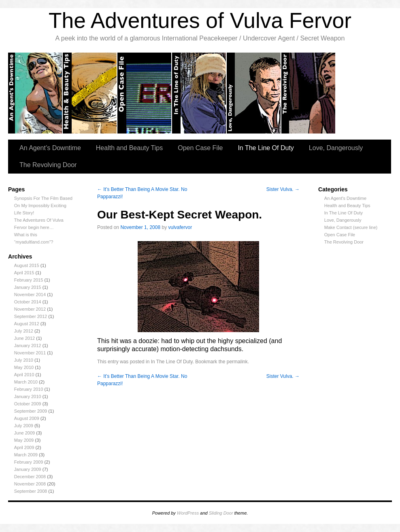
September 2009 (31, 411)
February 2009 (29, 462)
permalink (237, 362)
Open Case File (200, 148)
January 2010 (28, 396)
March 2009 (26, 455)
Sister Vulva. (283, 189)
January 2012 (28, 345)
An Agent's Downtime (345, 198)
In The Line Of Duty (266, 148)
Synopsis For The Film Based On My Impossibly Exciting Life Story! (43, 206)
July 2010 (24, 360)
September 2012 (31, 316)
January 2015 (28, 287)
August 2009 (27, 418)
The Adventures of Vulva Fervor (200, 20)
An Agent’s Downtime (35, 93)
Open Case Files (145, 93)
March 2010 (26, 382)
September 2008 (31, 491)
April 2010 (24, 375)
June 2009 (24, 433)
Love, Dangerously (254, 93)
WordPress (188, 513)
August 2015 (27, 265)
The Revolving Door (309, 93)
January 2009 (28, 469)
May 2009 (24, 440)
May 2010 (24, 367)
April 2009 (24, 447)
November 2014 (30, 295)
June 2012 (24, 338)
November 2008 (30, 484)
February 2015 (29, 280)
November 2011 (30, 353)
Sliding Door (221, 513)
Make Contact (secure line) (351, 227)
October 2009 (28, 404)
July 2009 (24, 426)
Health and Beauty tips (90, 93)
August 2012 (27, 324)
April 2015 (24, 273)
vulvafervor (180, 227)
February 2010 (29, 389)
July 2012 (24, 331)
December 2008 (30, 477)
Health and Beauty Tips (129, 148)
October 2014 (28, 302)
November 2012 (30, 309)
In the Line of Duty (199, 93)
